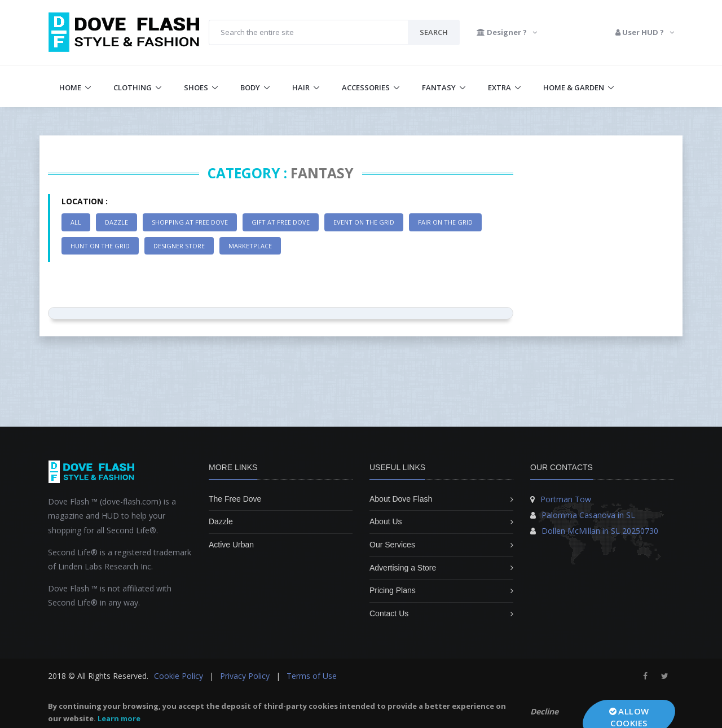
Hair (301, 87)
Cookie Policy (179, 676)
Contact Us (389, 613)
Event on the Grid (364, 222)
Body (250, 87)
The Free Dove (235, 499)
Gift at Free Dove (281, 222)
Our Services (392, 545)
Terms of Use (312, 676)
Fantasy (439, 87)
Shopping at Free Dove (190, 222)
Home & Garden (574, 87)
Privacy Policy (245, 676)
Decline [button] (544, 711)
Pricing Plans (393, 590)
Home (70, 87)
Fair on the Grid (445, 222)
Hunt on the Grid (100, 246)
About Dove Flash (401, 499)
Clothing (133, 87)
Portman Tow (566, 499)
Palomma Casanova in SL (588, 515)
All (76, 222)
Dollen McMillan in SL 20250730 (600, 531)
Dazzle (116, 222)
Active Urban (231, 545)
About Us (386, 521)
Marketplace (250, 246)
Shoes (196, 87)
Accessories (366, 87)
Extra (499, 87)
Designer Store (179, 246)
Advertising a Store (403, 568)
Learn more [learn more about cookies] (119, 718)
